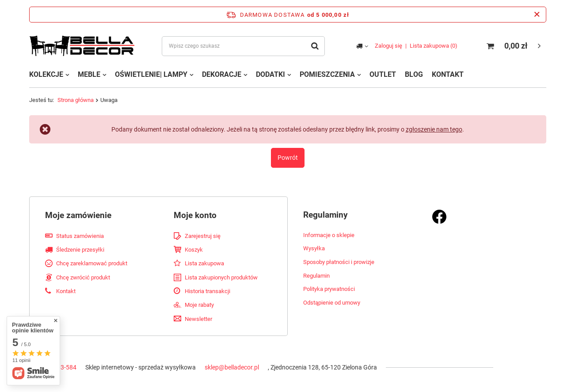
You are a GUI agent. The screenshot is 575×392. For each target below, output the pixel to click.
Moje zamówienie (78, 215)
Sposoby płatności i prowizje (339, 262)
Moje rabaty (199, 305)
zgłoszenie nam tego (434, 129)
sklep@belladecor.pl (232, 367)
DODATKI (270, 74)
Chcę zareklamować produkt (92, 263)
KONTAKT (448, 74)
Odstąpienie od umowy (332, 303)
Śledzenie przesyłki (80, 250)
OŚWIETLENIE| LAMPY (151, 74)
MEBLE (89, 74)
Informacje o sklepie (329, 235)
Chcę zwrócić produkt (83, 277)
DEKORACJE (222, 74)
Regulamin (316, 276)
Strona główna (76, 100)
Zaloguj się (388, 46)
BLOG (414, 74)
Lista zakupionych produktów (221, 277)
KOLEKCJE (46, 74)
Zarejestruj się (203, 236)
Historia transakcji (208, 291)
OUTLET (383, 74)
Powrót (288, 158)
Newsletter (198, 319)
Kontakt (66, 291)
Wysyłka (314, 248)
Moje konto (195, 215)
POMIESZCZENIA (327, 74)
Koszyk (194, 250)
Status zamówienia (80, 236)
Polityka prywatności (329, 289)
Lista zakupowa (434, 46)
